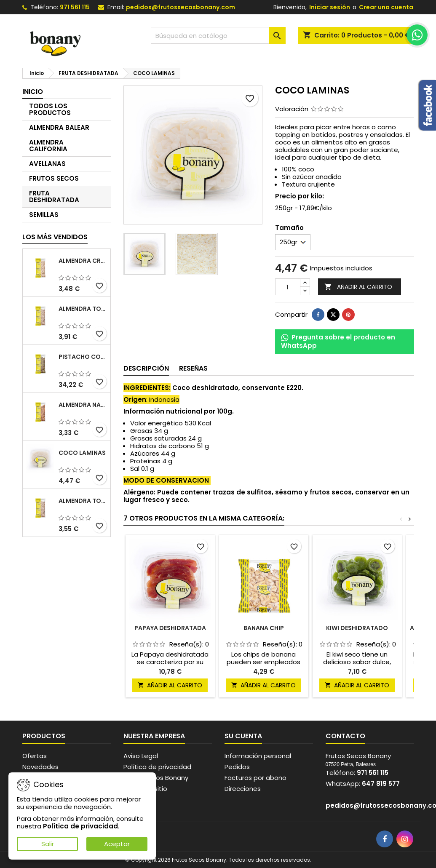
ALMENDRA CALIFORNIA (48, 146)
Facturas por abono (255, 778)
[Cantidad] (288, 287)
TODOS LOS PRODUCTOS (50, 109)
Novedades (40, 767)
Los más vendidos (55, 237)
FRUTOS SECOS (54, 178)
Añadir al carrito (358, 287)
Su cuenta (243, 736)
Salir (48, 844)
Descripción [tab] (146, 368)
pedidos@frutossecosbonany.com (181, 7)
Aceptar (117, 844)
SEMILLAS (44, 215)
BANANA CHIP (264, 628)
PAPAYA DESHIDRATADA (170, 628)
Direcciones (243, 789)
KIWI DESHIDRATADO (357, 628)
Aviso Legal (141, 756)
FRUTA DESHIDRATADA (54, 196)
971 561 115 (75, 7)
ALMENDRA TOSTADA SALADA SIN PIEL (83, 501)
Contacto (345, 736)
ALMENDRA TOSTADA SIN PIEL (83, 309)
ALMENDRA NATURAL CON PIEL (83, 405)
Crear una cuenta (386, 7)
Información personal (258, 756)
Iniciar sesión (330, 7)
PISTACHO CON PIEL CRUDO (83, 357)
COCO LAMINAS (82, 453)
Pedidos (237, 767)
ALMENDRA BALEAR (59, 127)
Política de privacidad (157, 767)
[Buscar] (218, 35)
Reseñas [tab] (193, 368)
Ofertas (35, 756)
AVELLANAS (47, 164)
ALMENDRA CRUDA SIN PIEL (83, 261)
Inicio (33, 92)
